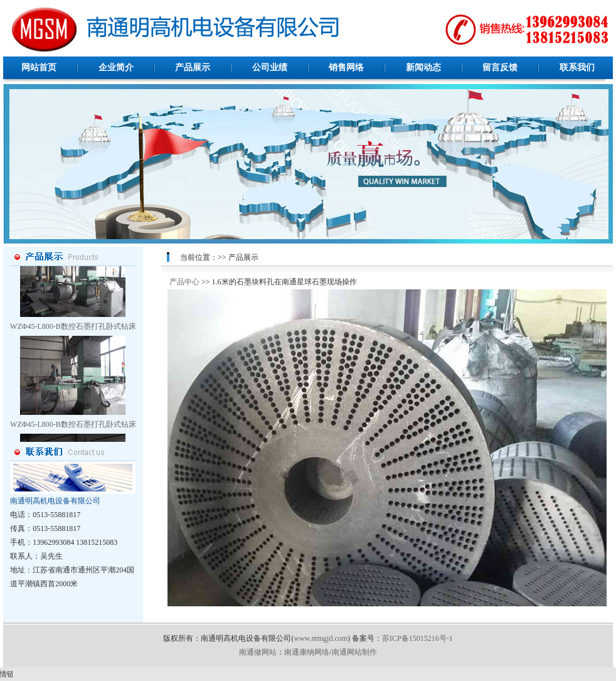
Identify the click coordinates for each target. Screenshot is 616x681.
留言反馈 (500, 67)
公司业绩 (270, 67)
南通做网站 (258, 652)
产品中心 (184, 282)
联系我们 (577, 67)
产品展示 (193, 67)
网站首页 (39, 67)
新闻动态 (423, 67)
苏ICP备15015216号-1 (417, 638)
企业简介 (116, 67)
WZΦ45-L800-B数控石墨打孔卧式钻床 (73, 330)
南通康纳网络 (307, 652)
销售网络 (346, 67)
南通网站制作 (354, 652)
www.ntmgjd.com (321, 638)
